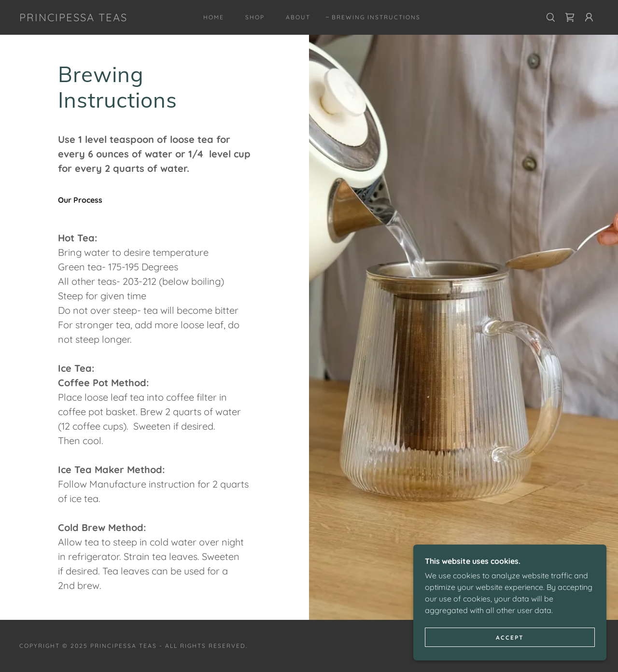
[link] (73, 18)
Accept (510, 651)
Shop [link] (255, 17)
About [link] (298, 17)
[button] (589, 17)
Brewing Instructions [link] (376, 17)
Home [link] (214, 17)
